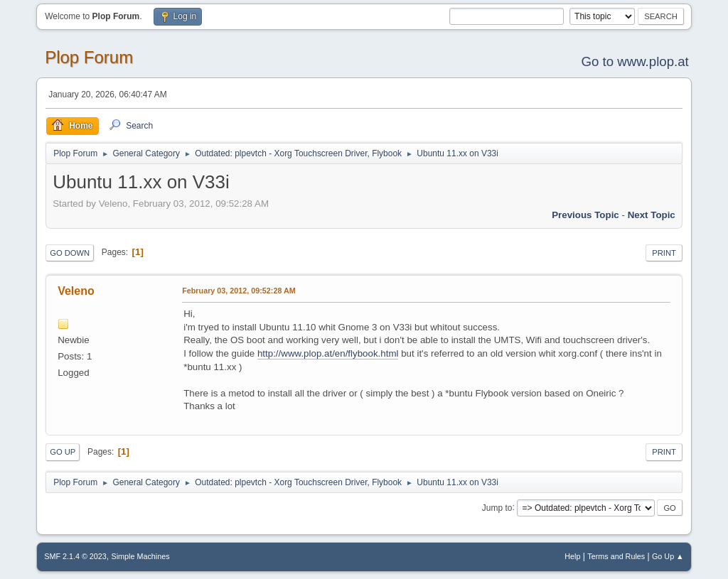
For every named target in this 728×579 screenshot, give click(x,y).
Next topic (652, 215)
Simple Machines (141, 556)
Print (664, 253)
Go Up (63, 452)
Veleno (76, 291)
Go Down (70, 253)
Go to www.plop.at (635, 61)
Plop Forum (89, 57)
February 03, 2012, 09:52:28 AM (239, 291)
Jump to (497, 507)
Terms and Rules (616, 556)
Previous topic (585, 215)
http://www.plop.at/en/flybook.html (328, 353)
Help (572, 556)
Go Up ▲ (668, 556)
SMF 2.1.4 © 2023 (75, 556)
